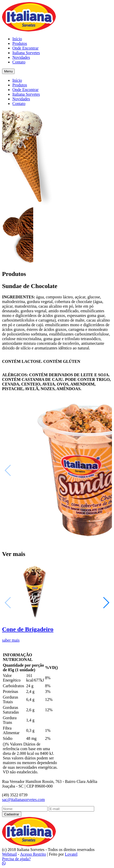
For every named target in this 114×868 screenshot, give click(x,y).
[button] (106, 603)
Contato (19, 62)
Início (17, 39)
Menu (8, 71)
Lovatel (71, 854)
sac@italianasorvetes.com (23, 800)
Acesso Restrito (33, 854)
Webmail (9, 854)
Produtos (20, 43)
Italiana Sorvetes (26, 53)
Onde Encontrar (25, 48)
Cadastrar (12, 814)
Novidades (21, 57)
